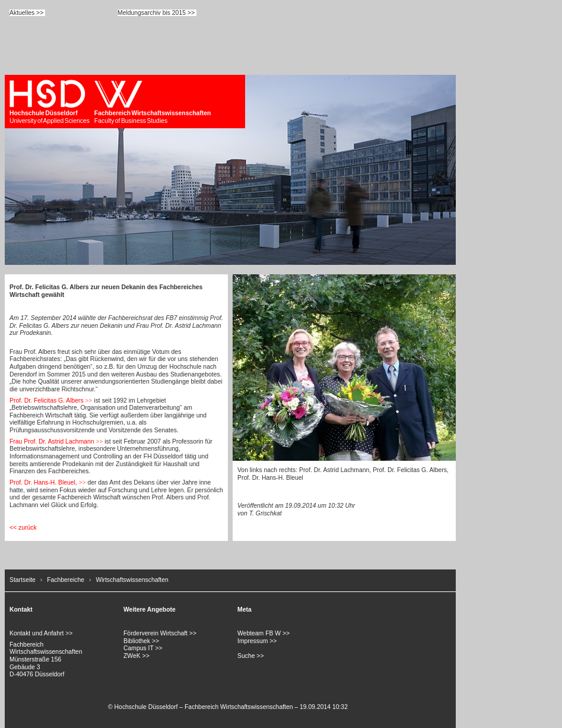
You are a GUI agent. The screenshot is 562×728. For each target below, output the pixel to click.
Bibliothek (137, 641)
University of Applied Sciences (50, 102)
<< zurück (23, 528)
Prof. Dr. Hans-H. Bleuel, (43, 482)
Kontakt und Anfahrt (36, 633)
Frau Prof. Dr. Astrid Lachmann (52, 441)
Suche (246, 656)
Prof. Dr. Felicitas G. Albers (47, 401)
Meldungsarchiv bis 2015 (152, 13)
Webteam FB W (259, 633)
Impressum (253, 641)
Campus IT (139, 648)
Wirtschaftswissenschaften (132, 580)
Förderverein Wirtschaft (155, 633)
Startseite (23, 580)
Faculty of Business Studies (153, 102)
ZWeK (132, 656)
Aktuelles (22, 13)
